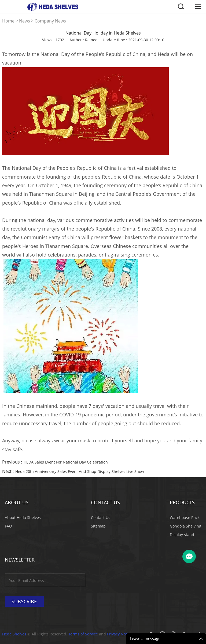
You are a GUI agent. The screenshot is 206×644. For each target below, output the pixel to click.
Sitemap (98, 526)
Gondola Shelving (185, 526)
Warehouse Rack (185, 517)
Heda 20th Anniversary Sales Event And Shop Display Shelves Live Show (80, 471)
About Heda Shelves (23, 517)
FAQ (8, 526)
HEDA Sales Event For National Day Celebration (66, 462)
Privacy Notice (120, 634)
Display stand (182, 535)
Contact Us (101, 517)
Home (8, 21)
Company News (50, 21)
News (25, 21)
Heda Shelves (14, 634)
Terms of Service (83, 634)
